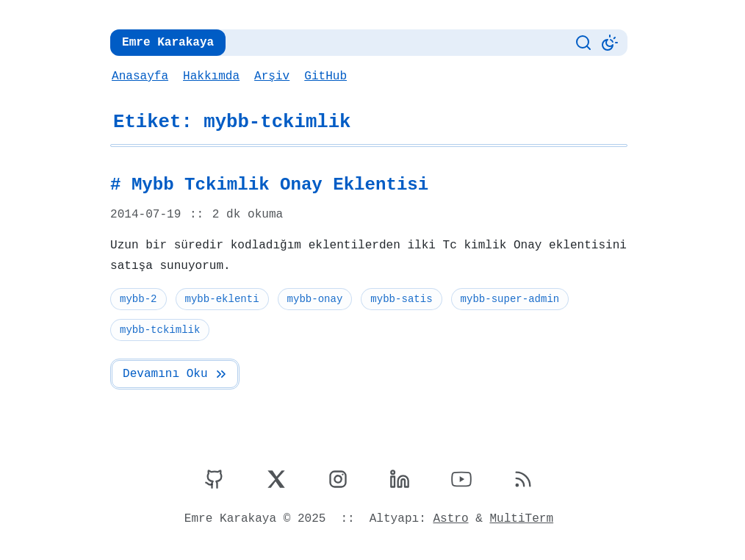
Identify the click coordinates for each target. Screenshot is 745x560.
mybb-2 (138, 299)
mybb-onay (313, 299)
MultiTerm (519, 519)
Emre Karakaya (166, 43)
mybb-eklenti (221, 299)
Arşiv (270, 76)
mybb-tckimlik (159, 330)
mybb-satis (399, 299)
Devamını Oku (175, 374)
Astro (449, 519)
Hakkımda (210, 76)
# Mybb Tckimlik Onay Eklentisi (265, 185)
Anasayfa (140, 76)
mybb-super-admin (506, 299)
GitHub (323, 76)
